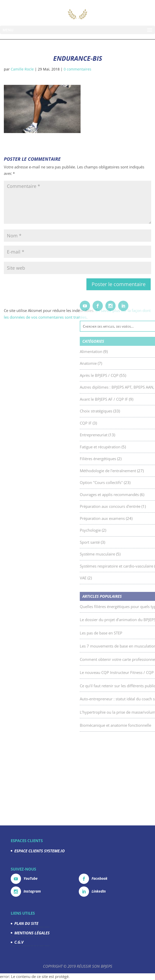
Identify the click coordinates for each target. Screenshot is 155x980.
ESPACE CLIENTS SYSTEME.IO (40, 851)
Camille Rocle (22, 69)
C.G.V (19, 942)
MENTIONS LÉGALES (32, 933)
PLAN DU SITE (26, 923)
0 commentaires (77, 69)
